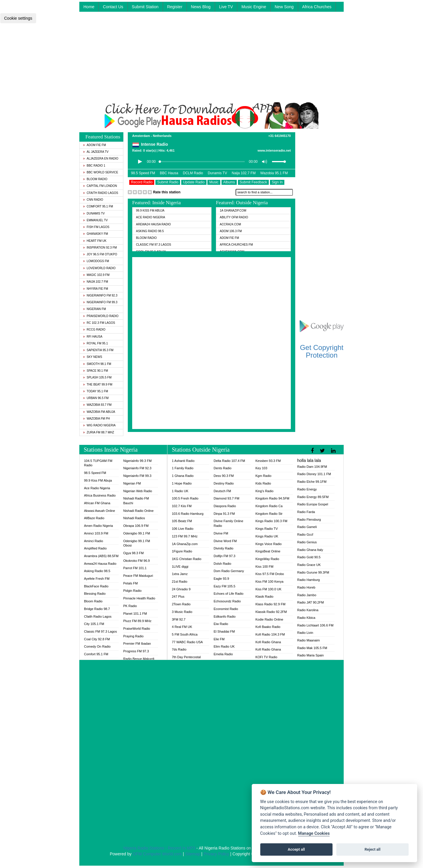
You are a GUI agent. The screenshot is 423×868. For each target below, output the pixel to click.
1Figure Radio (182, 551)
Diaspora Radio (225, 506)
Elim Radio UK (224, 646)
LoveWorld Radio (99, 268)
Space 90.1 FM (96, 371)
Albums (229, 182)
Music (214, 182)
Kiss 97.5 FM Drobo (270, 574)
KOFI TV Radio (266, 657)
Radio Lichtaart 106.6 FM (315, 625)
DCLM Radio (193, 173)
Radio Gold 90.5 (309, 557)
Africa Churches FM (236, 245)
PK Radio (130, 606)
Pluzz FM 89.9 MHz (137, 621)
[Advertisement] (211, 61)
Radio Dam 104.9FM (312, 467)
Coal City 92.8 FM (97, 639)
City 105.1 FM (94, 624)
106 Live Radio (183, 529)
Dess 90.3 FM (224, 476)
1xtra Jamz (180, 574)
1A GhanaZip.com (233, 211)
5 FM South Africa (185, 634)
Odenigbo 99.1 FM (136, 533)
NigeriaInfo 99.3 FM (137, 461)
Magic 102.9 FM (96, 275)
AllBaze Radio (94, 518)
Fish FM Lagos (96, 227)
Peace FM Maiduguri (138, 576)
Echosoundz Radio (227, 601)
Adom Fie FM (95, 145)
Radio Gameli (307, 527)
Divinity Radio (223, 548)
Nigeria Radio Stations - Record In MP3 (159, 848)
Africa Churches (317, 7)
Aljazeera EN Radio (101, 159)
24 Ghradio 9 (181, 589)
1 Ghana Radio (183, 476)
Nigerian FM (95, 309)
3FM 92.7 (179, 619)
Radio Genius (307, 542)
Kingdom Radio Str (269, 514)
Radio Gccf (305, 534)
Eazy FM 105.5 (224, 586)
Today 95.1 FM (96, 391)
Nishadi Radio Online (138, 511)
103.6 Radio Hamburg (188, 514)
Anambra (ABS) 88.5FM (101, 556)
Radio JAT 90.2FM (311, 602)
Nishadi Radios (134, 518)
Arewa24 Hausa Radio (153, 224)
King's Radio (264, 491)
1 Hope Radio (182, 483)
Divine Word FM (225, 541)
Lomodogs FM (96, 261)
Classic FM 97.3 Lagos (154, 245)
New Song (284, 7)
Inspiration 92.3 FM (100, 248)
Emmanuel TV (95, 220)
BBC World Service (101, 172)
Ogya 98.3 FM (133, 553)
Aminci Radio (94, 541)
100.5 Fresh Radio (185, 498)
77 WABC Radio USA (187, 642)
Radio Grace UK (309, 565)
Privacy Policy (216, 854)
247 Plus (178, 596)
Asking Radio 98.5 (150, 231)
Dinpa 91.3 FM (224, 514)
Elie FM (219, 639)
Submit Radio (168, 182)
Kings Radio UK (267, 536)
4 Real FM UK (182, 627)
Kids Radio (263, 483)
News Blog (201, 7)
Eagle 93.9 (221, 579)
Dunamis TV (94, 213)
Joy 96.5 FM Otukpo (100, 254)
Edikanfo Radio (225, 616)
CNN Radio (93, 200)
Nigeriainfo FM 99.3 (100, 302)
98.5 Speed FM (143, 173)
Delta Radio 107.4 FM (229, 461)
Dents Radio (223, 468)
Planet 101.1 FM (135, 614)
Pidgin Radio (132, 591)
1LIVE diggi (180, 567)
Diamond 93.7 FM (226, 498)
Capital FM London (100, 186)
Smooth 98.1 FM (97, 364)
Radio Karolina (308, 610)
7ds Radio (179, 649)
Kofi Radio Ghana (268, 642)
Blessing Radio (95, 594)
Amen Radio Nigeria (98, 526)
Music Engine (254, 7)
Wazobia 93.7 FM (97, 405)
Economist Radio (226, 609)
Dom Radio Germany (229, 571)
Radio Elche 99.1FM (312, 482)
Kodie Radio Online (269, 619)
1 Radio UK (180, 491)
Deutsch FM (222, 491)
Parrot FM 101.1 (135, 568)
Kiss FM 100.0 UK (268, 589)
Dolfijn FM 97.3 (224, 556)
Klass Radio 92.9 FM (270, 604)
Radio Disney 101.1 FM (314, 474)
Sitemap (193, 854)
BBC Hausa (169, 173)
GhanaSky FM (96, 234)
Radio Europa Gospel (313, 504)
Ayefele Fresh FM (97, 579)
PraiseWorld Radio (101, 316)
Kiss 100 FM (264, 567)
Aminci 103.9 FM (96, 533)
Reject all (372, 849)
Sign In (277, 182)
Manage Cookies (314, 833)
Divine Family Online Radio (228, 523)
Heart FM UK (95, 241)
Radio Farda (306, 512)
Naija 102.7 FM (96, 282)
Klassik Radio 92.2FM (271, 612)
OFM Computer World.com (157, 854)
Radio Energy (307, 489)
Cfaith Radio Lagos (101, 193)
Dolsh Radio (222, 564)
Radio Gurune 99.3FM (313, 572)
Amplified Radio (95, 548)
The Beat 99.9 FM (98, 384)
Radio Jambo (307, 595)
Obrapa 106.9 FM (136, 526)
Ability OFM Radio (234, 217)
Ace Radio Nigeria (151, 217)
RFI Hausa (93, 337)
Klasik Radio (264, 596)
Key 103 (261, 468)
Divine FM (221, 533)
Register (175, 7)
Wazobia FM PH (96, 419)
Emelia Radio (223, 654)
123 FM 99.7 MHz (185, 536)
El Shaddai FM (224, 631)
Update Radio (194, 182)
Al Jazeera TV (96, 152)
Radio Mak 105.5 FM (312, 648)
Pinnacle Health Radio (139, 598)
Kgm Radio (263, 476)
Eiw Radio (221, 624)
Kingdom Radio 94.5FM (272, 498)
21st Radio (180, 582)
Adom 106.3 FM (231, 231)
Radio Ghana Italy (310, 550)
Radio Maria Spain (311, 655)
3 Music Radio (182, 612)
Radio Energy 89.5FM (313, 497)
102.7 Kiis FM (182, 506)
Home (89, 7)
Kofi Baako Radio (268, 627)
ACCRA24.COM (230, 224)
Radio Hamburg (309, 580)
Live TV (226, 7)
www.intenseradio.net (274, 150)
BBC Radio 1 (94, 166)
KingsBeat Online (268, 551)
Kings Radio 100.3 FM (271, 521)
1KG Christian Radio (187, 559)
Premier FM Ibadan (137, 644)
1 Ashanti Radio (183, 461)
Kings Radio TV (266, 529)
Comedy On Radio (97, 646)
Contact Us (113, 7)
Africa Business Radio (100, 495)
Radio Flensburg (309, 520)
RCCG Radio (94, 330)
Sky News (93, 357)
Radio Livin (305, 633)
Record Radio (142, 182)
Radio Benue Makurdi (139, 659)
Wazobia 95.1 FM (274, 173)
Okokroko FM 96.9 (136, 561)
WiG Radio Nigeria (99, 425)
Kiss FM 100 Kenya (269, 582)
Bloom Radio (95, 179)
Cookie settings (18, 18)
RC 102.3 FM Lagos (99, 323)
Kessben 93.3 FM (268, 461)
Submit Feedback (253, 182)
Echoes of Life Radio (229, 594)
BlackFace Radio (96, 586)
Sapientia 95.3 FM (98, 350)
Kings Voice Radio (268, 544)
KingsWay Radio (267, 559)
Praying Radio (133, 636)
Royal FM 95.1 (95, 343)
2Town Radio (181, 604)
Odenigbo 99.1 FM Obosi (136, 543)
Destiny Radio (224, 483)
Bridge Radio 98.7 (97, 609)
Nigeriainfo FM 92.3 (100, 295)
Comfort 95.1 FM (98, 206)
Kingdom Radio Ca (269, 506)
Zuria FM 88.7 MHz (99, 432)
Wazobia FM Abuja (99, 412)
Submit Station (145, 7)
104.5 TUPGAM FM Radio (98, 463)
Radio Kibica (306, 618)
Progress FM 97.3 (136, 651)
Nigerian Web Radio (137, 491)
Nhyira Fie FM (96, 289)
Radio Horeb (306, 587)
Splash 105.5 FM (97, 377)
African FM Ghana (97, 503)
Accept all (296, 849)
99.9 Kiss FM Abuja (150, 211)
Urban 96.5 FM (96, 398)
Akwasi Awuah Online (100, 511)
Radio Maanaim (309, 640)
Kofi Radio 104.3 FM (270, 634)
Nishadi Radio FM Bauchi (136, 501)
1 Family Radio (183, 468)
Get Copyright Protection (322, 351)
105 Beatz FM (182, 521)
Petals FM (130, 583)
